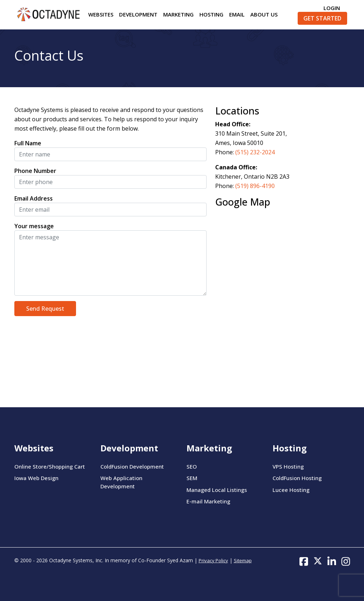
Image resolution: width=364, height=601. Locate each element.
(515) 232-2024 (255, 152)
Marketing (178, 14)
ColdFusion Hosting (297, 478)
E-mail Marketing (208, 501)
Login (332, 8)
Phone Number (35, 171)
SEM (192, 478)
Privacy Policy (213, 560)
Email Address (34, 198)
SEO (192, 466)
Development (138, 14)
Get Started (322, 18)
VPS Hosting (288, 466)
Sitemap (243, 560)
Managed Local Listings (217, 490)
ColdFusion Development (132, 466)
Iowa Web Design (36, 478)
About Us (264, 14)
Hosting (211, 14)
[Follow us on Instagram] (346, 561)
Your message (34, 226)
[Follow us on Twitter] (318, 561)
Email (237, 14)
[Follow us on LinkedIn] (332, 561)
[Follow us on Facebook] (304, 561)
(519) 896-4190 (255, 186)
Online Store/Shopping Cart (50, 466)
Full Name (28, 143)
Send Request (45, 309)
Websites (101, 14)
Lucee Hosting (291, 490)
